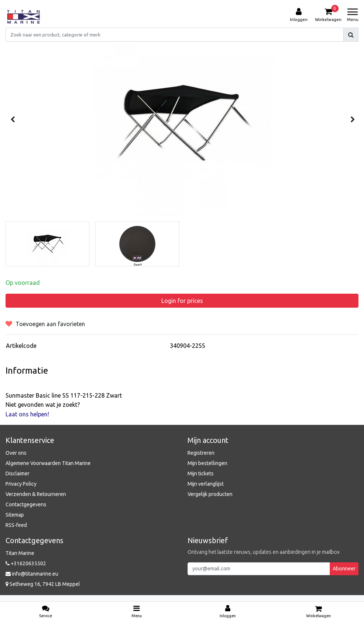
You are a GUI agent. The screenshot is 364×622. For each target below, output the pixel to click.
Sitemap (15, 515)
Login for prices (182, 301)
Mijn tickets (201, 474)
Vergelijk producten (210, 494)
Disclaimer (17, 474)
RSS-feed (16, 525)
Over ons (16, 453)
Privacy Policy (21, 484)
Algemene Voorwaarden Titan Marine (48, 463)
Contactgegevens (26, 504)
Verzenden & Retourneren (36, 494)
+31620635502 (26, 563)
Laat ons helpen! (27, 414)
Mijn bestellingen (207, 463)
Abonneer (344, 569)
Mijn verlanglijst (206, 484)
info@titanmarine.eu (32, 574)
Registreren (201, 453)
